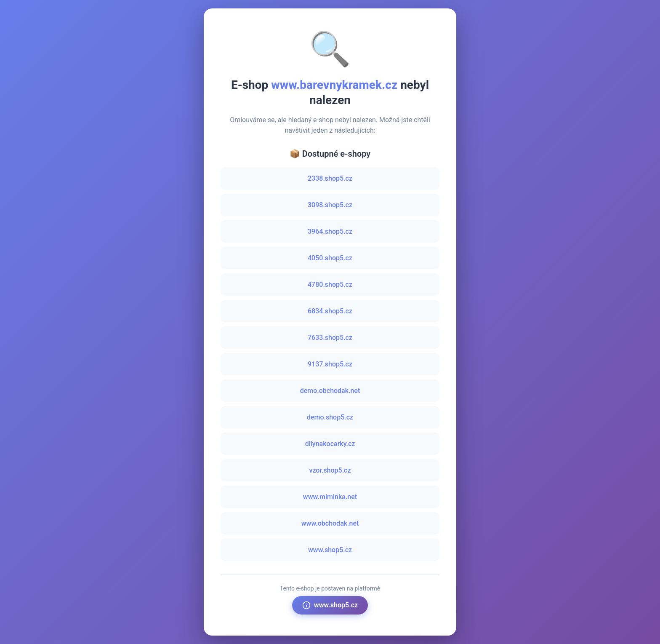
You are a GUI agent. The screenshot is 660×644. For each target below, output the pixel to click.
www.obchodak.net (330, 523)
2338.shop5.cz (330, 178)
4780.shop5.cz (330, 285)
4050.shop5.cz (330, 258)
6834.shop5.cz (330, 311)
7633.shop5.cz (330, 338)
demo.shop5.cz (330, 417)
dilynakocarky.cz (330, 444)
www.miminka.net (330, 497)
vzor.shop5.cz (330, 470)
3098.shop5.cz (330, 205)
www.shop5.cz (330, 550)
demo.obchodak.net (330, 391)
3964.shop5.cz (330, 231)
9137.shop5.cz (330, 364)
